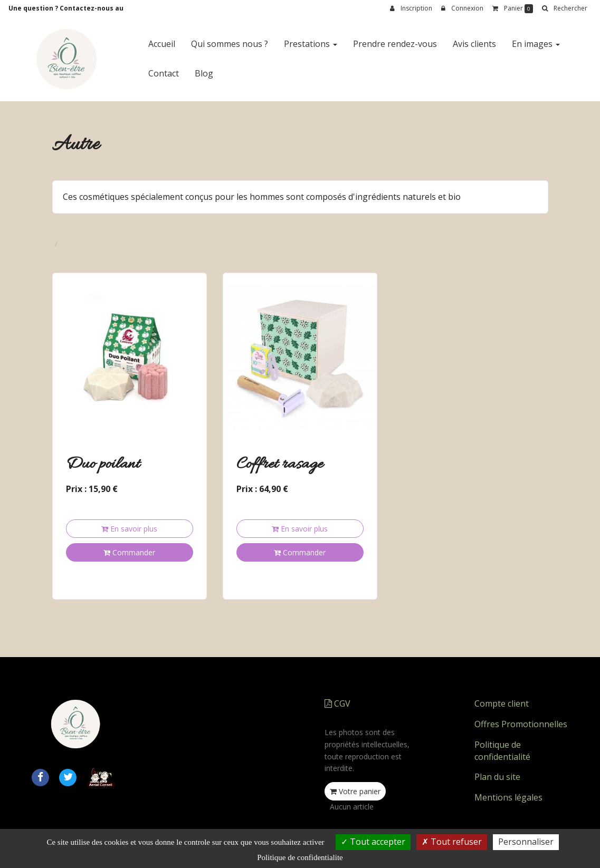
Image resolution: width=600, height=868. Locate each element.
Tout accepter (373, 842)
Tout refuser (452, 842)
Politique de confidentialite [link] (300, 857)
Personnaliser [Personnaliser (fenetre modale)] (526, 842)
